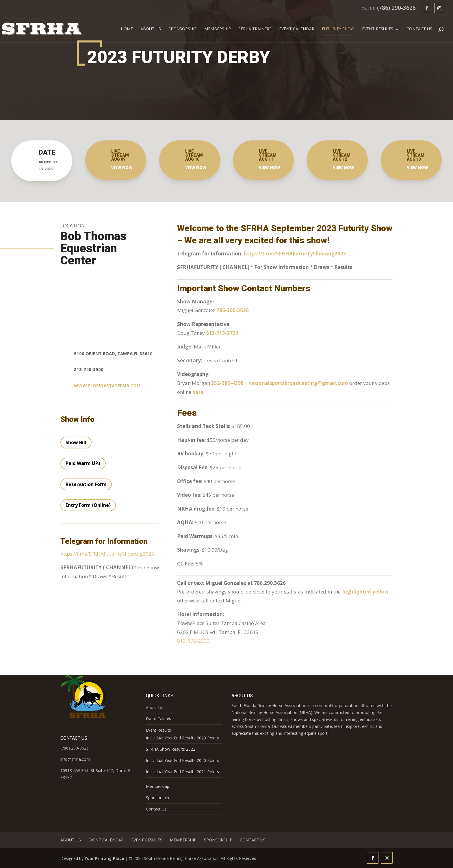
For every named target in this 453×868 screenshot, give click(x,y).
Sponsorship (183, 29)
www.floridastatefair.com (107, 385)
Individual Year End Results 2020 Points (182, 760)
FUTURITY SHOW (338, 29)
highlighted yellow (365, 592)
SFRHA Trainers (255, 29)
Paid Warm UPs (83, 463)
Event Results (378, 29)
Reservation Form (86, 484)
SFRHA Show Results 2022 (171, 749)
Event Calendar (297, 29)
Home (127, 29)
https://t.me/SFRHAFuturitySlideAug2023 (107, 554)
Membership (218, 29)
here (198, 392)
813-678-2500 (193, 641)
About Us (151, 29)
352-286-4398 (227, 383)
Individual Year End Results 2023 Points (182, 738)
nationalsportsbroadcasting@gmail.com (299, 383)
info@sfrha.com (75, 759)
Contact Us (419, 29)
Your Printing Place (104, 858)
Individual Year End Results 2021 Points (182, 772)
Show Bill (76, 442)
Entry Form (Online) (88, 505)
